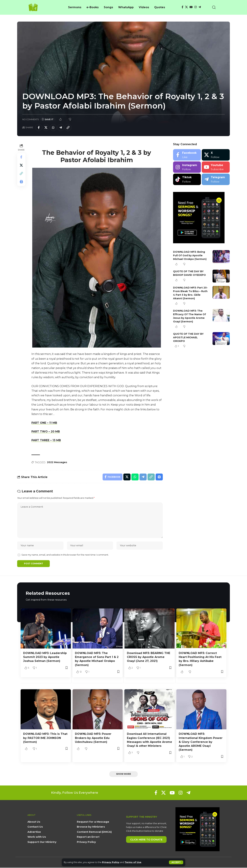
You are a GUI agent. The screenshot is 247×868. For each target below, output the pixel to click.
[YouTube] (191, 7)
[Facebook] (183, 7)
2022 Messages (57, 462)
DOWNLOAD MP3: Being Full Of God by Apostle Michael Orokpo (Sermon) (190, 255)
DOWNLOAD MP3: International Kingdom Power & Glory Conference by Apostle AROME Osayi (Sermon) (201, 742)
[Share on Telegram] (61, 128)
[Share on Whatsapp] (53, 128)
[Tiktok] (187, 179)
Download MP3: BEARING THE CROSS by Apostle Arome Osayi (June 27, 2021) (149, 657)
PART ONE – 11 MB (44, 423)
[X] (186, 7)
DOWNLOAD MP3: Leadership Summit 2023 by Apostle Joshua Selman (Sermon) (45, 657)
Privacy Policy (111, 862)
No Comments (31, 119)
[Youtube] (216, 167)
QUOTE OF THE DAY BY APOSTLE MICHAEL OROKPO (188, 337)
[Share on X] (46, 128)
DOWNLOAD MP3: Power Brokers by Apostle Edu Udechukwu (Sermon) (93, 738)
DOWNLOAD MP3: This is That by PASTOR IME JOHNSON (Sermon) (45, 738)
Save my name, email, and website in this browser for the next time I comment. (65, 555)
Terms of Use (133, 862)
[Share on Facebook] (39, 128)
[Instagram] (196, 7)
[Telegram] (200, 7)
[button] (176, 862)
